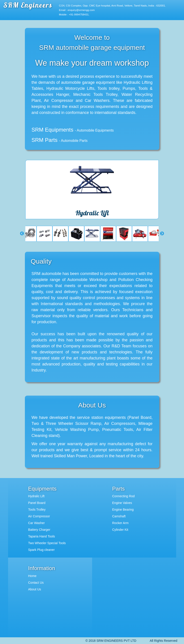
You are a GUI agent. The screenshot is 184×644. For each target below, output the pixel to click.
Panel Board (37, 503)
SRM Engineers (28, 5)
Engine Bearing (123, 510)
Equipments (42, 489)
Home (32, 576)
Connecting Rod (123, 496)
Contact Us (36, 583)
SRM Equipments (73, 130)
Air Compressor (39, 516)
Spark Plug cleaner (41, 550)
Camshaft (119, 516)
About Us (35, 589)
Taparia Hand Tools (42, 536)
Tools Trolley (37, 510)
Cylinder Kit (120, 530)
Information (42, 568)
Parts (119, 489)
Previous (22, 234)
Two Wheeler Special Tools (47, 543)
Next (162, 234)
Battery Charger (39, 530)
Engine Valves (122, 503)
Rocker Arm (120, 523)
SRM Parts (60, 140)
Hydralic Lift (36, 496)
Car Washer (37, 523)
